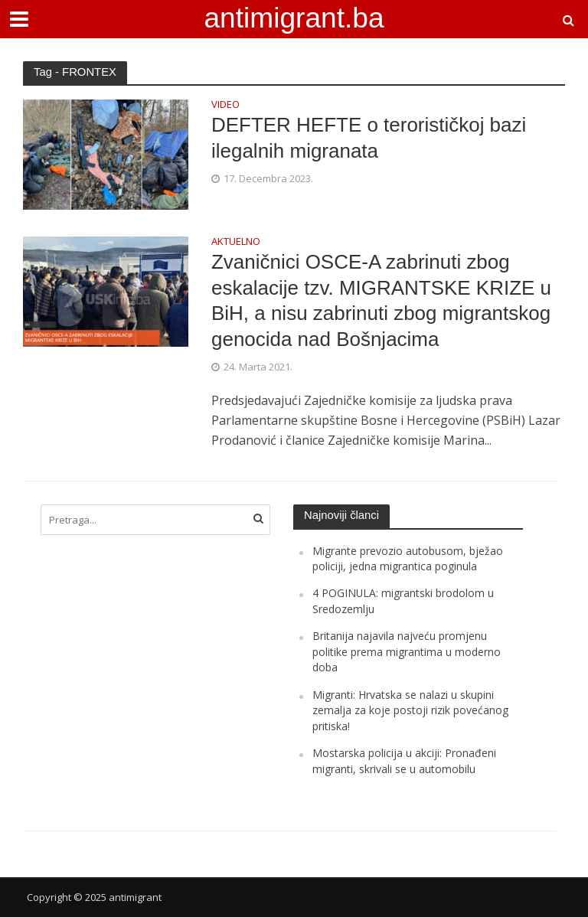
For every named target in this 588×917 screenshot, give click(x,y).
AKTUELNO (236, 242)
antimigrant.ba (294, 18)
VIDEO (225, 105)
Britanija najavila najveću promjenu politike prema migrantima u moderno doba (407, 651)
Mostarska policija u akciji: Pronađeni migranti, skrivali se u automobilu (404, 760)
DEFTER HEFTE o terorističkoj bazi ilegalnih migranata (369, 138)
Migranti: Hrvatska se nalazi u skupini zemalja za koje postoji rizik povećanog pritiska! (410, 710)
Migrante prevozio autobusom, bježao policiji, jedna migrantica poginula (408, 558)
